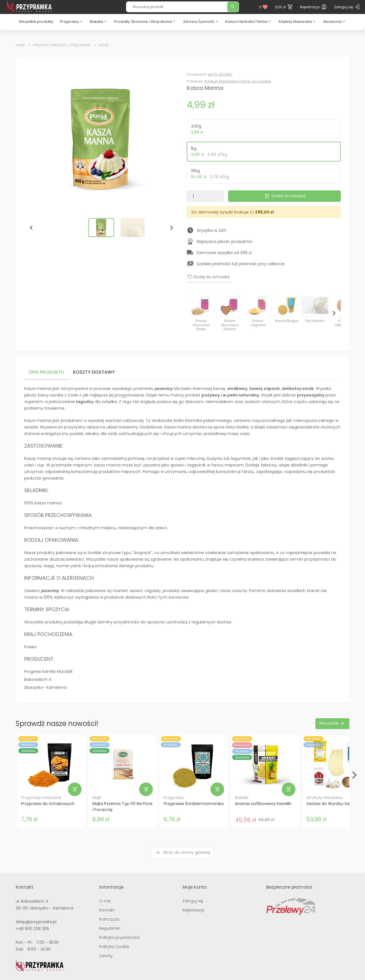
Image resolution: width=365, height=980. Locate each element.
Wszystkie (332, 724)
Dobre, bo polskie (255, 81)
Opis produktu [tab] (46, 372)
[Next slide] (171, 228)
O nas (105, 901)
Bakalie (99, 21)
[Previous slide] (194, 313)
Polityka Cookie (114, 947)
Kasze (104, 45)
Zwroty (106, 956)
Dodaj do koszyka (285, 196)
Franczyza (109, 919)
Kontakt (107, 910)
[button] (101, 228)
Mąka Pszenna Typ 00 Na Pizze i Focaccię (122, 807)
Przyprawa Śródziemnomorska (194, 804)
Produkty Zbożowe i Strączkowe (145, 21)
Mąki (97, 798)
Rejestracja (193, 910)
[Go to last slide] (31, 228)
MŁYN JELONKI (220, 74)
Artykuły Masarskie (297, 21)
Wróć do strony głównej (183, 853)
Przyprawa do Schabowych (48, 804)
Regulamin (110, 928)
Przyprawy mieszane (41, 798)
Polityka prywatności (119, 937)
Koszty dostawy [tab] (94, 372)
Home (20, 45)
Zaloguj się (193, 901)
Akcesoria (335, 21)
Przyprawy (72, 21)
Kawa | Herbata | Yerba (249, 21)
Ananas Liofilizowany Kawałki (263, 804)
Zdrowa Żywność (201, 21)
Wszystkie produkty (36, 22)
